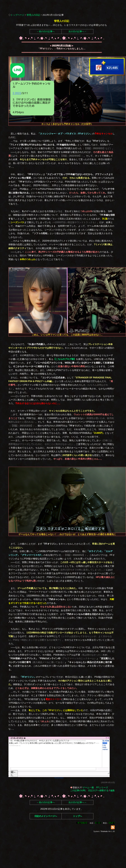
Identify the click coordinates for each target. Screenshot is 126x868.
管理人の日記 (33, 15)
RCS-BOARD (59, 778)
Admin (105, 749)
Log (104, 745)
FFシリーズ (102, 787)
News (105, 743)
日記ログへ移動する (98, 790)
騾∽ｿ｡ (13, 774)
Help (104, 747)
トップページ (17, 15)
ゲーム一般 (88, 787)
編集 (112, 790)
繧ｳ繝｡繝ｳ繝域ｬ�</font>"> (55, 753)
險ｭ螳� (106, 741)
